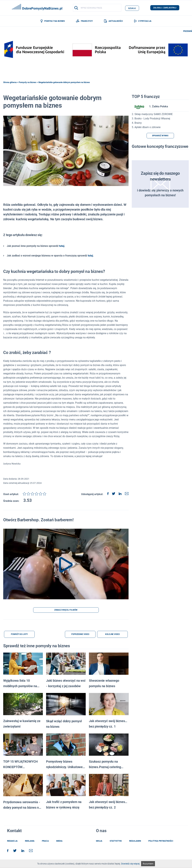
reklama (30, 842)
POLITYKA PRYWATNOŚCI (161, 842)
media (59, 842)
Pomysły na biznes (27, 83)
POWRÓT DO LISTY (19, 635)
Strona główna (10, 83)
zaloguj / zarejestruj (165, 8)
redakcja (12, 842)
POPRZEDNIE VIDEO (80, 635)
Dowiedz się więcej (130, 864)
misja (99, 842)
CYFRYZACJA (143, 21)
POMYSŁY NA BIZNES (53, 21)
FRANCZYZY (84, 21)
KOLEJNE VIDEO (112, 635)
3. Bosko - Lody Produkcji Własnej (151, 119)
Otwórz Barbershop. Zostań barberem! (38, 520)
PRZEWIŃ (188, 32)
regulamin (135, 842)
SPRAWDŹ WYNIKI (160, 136)
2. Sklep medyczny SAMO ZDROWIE (152, 115)
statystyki (116, 842)
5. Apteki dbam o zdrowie (146, 128)
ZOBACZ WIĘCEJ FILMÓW (66, 611)
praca (45, 842)
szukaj (132, 8)
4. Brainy (137, 123)
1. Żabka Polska (150, 107)
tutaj (62, 247)
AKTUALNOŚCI (113, 21)
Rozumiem (148, 864)
